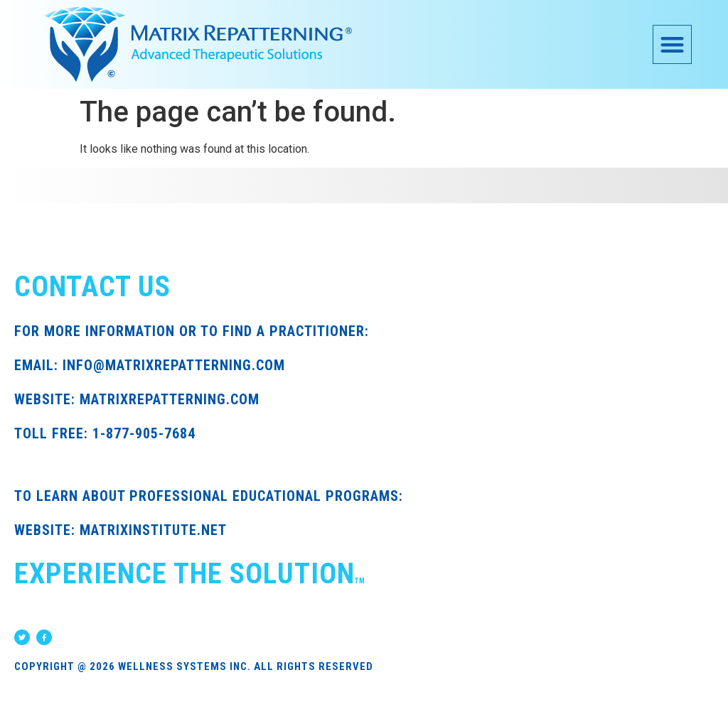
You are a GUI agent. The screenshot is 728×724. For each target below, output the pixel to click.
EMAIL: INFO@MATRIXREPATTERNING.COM (150, 365)
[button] (672, 44)
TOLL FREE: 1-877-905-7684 (105, 433)
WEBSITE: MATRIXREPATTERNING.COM (137, 399)
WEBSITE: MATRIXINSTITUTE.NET (121, 530)
